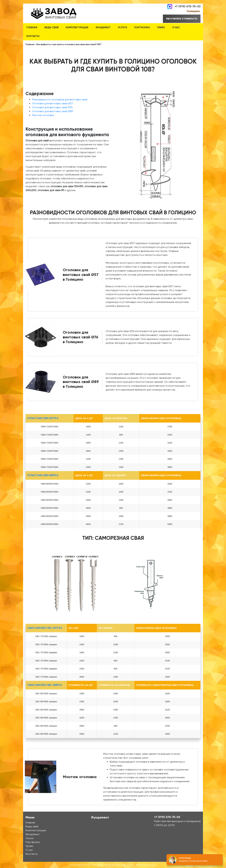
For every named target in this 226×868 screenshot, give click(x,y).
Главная (32, 27)
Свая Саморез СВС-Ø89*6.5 (44, 685)
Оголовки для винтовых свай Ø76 (52, 107)
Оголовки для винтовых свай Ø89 (52, 111)
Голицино (193, 11)
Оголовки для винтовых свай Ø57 (53, 103)
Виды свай (52, 27)
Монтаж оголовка (43, 115)
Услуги (122, 27)
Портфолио (142, 27)
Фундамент (103, 27)
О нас (176, 27)
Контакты (33, 36)
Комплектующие (77, 27)
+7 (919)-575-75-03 (187, 6)
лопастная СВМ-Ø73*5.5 (43, 418)
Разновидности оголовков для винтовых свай (60, 99)
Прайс (161, 27)
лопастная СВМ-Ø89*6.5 (43, 475)
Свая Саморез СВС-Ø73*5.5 (45, 628)
